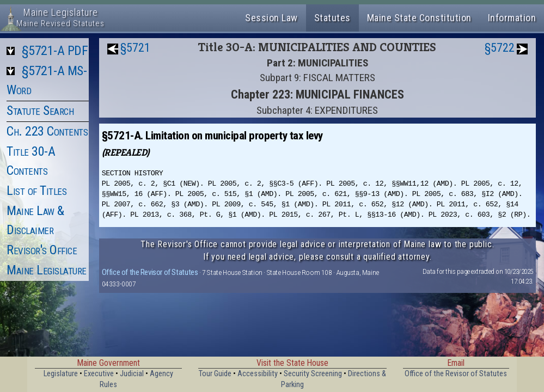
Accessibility (258, 374)
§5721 (135, 48)
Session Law (271, 18)
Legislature (61, 374)
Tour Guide (215, 374)
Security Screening (313, 374)
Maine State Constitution (419, 18)
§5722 (500, 48)
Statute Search (40, 111)
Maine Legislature (47, 270)
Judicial (132, 374)
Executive (99, 374)
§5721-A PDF (55, 51)
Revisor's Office (42, 250)
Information (512, 18)
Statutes (332, 18)
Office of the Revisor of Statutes (150, 272)
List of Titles (36, 191)
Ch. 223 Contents (47, 131)
